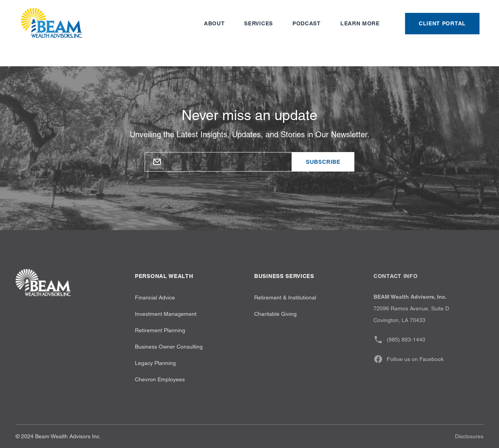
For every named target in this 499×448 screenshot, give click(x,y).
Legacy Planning (155, 363)
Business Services (284, 276)
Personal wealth (164, 276)
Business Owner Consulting (169, 347)
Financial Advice (155, 297)
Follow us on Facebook (409, 359)
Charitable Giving (275, 314)
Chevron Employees (160, 379)
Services (258, 23)
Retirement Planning (160, 330)
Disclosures (469, 436)
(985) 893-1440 (399, 340)
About (214, 23)
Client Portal (442, 23)
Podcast (307, 23)
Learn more (360, 23)
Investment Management (166, 314)
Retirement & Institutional (285, 297)
